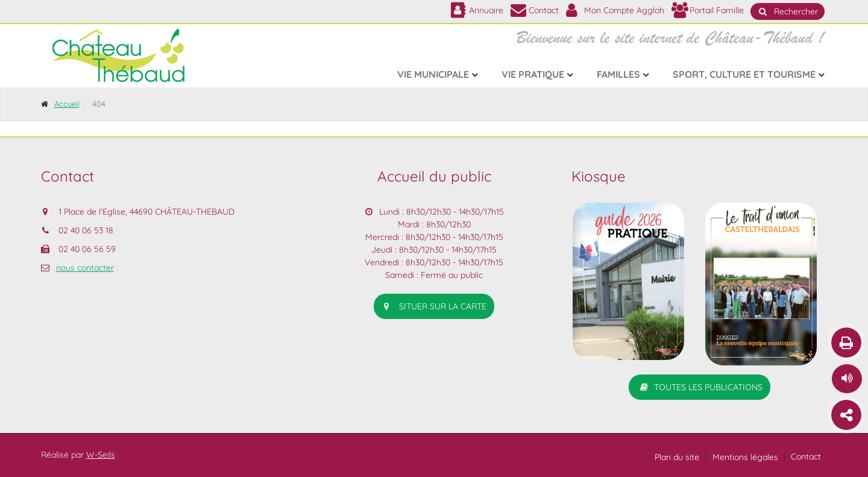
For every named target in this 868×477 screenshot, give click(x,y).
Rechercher (788, 11)
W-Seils (101, 455)
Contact (806, 456)
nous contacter (85, 268)
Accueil (67, 104)
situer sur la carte (434, 306)
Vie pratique (533, 74)
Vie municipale (433, 74)
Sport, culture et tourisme (744, 74)
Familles (618, 74)
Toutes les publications (700, 387)
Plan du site (677, 457)
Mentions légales (745, 457)
